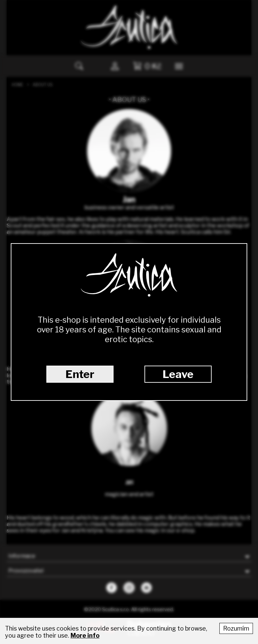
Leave (178, 374)
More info (85, 635)
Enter (80, 374)
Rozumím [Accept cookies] (236, 628)
